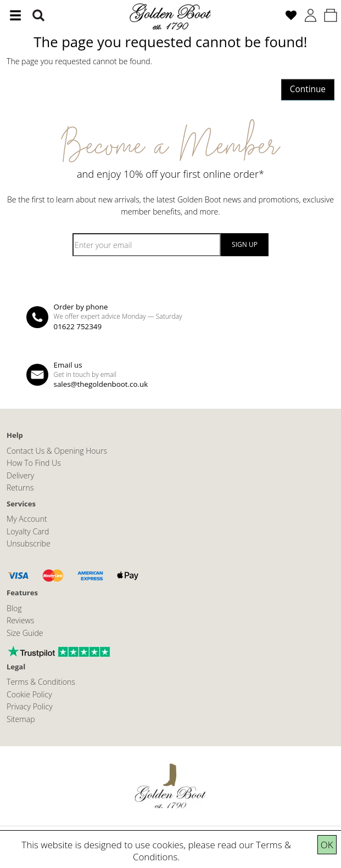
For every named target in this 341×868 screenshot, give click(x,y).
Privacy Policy (30, 706)
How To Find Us (34, 463)
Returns (20, 487)
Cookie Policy (29, 694)
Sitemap (21, 719)
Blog (14, 608)
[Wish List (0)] (291, 15)
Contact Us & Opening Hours (57, 451)
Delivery (20, 475)
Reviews (20, 620)
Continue (308, 89)
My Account (27, 519)
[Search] (38, 15)
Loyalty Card (28, 531)
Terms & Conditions (41, 682)
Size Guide (25, 633)
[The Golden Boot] (171, 16)
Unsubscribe (29, 543)
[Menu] (15, 15)
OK (327, 845)
